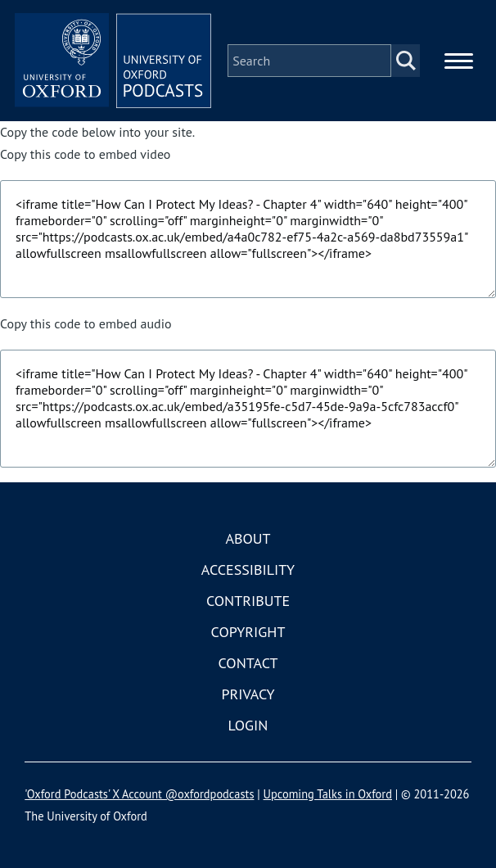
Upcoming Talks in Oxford (328, 794)
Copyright (248, 632)
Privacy (248, 694)
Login (248, 725)
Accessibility (248, 570)
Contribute (248, 601)
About (248, 538)
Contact (248, 663)
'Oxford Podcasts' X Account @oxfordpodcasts (139, 794)
